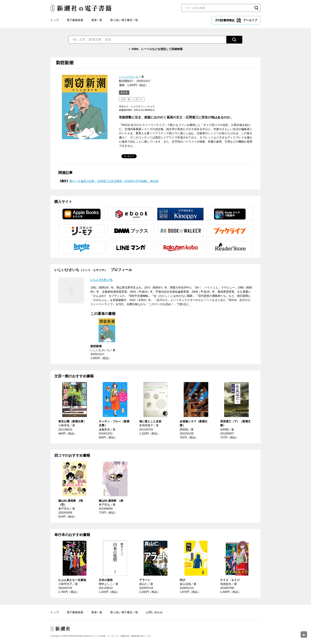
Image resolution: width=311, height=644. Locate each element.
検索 (256, 8)
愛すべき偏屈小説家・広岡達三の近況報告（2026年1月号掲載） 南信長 (114, 181)
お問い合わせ (154, 612)
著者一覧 (97, 20)
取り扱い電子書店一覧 (124, 20)
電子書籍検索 (75, 20)
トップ (55, 20)
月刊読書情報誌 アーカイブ (236, 20)
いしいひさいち (129, 77)
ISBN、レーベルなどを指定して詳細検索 (157, 49)
